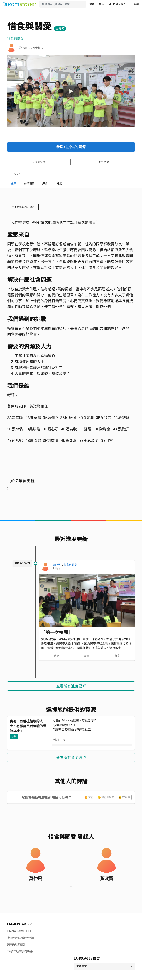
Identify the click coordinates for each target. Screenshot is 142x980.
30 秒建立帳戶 (118, 4)
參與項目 (29, 183)
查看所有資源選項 (71, 758)
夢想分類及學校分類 (21, 938)
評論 (45, 183)
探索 (91, 4)
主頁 (14, 183)
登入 (102, 4)
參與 (14, 737)
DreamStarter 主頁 (19, 931)
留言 (87, 656)
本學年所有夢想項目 (21, 951)
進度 (59, 183)
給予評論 (104, 162)
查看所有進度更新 (71, 686)
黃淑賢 (106, 879)
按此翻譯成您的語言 (23, 207)
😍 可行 (89, 797)
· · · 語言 (135, 4)
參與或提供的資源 (71, 147)
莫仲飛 (57, 565)
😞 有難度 (124, 797)
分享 (117, 656)
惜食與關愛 (70, 565)
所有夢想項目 (16, 945)
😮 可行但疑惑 (106, 797)
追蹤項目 (39, 162)
